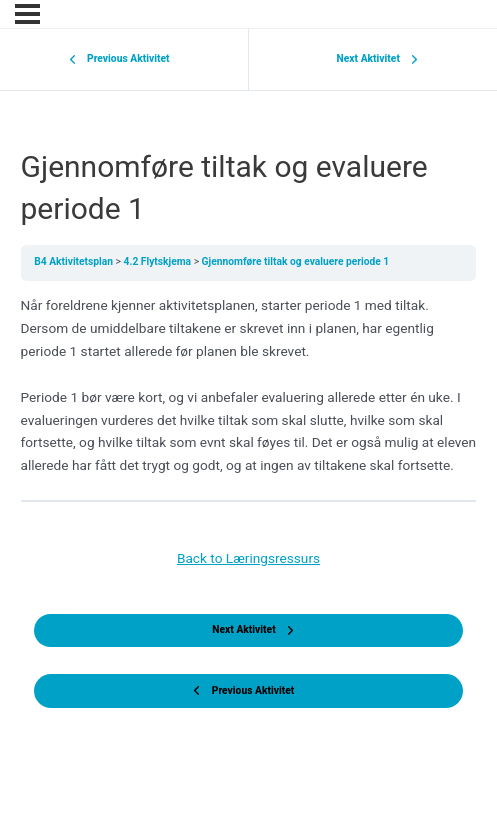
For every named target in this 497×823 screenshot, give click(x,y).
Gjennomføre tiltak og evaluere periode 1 (296, 261)
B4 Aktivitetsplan (74, 261)
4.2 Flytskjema (159, 261)
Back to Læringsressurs (248, 558)
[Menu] (27, 14)
